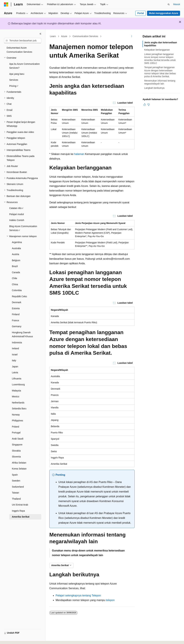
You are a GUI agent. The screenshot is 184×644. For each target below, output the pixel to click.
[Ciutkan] (40, 34)
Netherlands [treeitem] (18, 403)
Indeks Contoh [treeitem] (17, 220)
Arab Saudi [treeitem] (18, 439)
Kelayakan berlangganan (157, 50)
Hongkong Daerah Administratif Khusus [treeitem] (22, 335)
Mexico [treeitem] (16, 397)
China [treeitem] (15, 284)
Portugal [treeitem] (16, 433)
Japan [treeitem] (15, 367)
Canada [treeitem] (16, 272)
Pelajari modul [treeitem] (17, 214)
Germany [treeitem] (17, 326)
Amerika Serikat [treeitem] (21, 517)
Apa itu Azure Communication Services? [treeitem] (24, 66)
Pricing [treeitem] (13, 86)
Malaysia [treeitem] (16, 391)
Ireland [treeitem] (15, 348)
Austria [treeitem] (16, 254)
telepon (110, 600)
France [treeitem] (16, 320)
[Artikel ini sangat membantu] (145, 105)
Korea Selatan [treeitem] (19, 469)
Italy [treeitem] (14, 360)
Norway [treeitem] (16, 415)
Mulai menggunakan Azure (164, 13)
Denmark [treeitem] (17, 302)
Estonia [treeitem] (16, 308)
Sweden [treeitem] (16, 481)
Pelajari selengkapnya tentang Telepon (78, 596)
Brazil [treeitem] (15, 266)
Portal (141, 13)
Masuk (177, 4)
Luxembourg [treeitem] (18, 384)
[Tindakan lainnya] (132, 36)
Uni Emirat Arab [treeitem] (20, 505)
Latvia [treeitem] (15, 372)
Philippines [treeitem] (17, 421)
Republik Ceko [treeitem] (19, 296)
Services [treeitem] (14, 80)
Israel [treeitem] (15, 355)
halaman (79, 154)
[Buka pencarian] (169, 4)
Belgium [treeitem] (16, 260)
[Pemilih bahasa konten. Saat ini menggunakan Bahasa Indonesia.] (17, 639)
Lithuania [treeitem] (17, 379)
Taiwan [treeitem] (16, 493)
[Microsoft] (6, 4)
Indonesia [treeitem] (17, 343)
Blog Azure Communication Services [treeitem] (23, 228)
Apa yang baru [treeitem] (17, 74)
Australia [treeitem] (16, 248)
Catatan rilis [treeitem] (15, 208)
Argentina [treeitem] (17, 242)
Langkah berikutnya (154, 88)
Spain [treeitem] (15, 475)
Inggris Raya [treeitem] (18, 511)
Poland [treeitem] (16, 427)
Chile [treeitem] (15, 278)
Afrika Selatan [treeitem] (19, 463)
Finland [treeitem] (16, 314)
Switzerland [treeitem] (18, 487)
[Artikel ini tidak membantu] (149, 105)
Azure (64, 36)
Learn (53, 36)
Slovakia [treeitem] (16, 451)
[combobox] (23, 41)
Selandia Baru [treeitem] (19, 409)
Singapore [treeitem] (17, 445)
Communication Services (85, 36)
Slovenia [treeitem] (16, 457)
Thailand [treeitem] (16, 499)
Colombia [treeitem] (17, 290)
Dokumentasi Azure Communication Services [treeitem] (19, 50)
